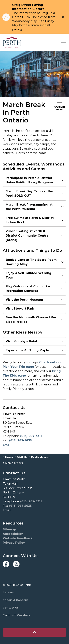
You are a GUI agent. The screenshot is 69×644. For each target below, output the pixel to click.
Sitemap (9, 529)
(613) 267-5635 (20, 440)
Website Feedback (18, 538)
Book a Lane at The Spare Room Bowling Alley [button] (31, 262)
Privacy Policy (14, 543)
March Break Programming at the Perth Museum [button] (29, 207)
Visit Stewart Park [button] (20, 309)
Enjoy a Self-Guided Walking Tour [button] (29, 275)
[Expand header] (63, 43)
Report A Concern (15, 600)
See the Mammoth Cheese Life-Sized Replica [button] (31, 320)
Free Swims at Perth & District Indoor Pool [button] (30, 220)
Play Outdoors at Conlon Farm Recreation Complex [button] (30, 289)
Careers (8, 592)
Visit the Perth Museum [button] (24, 300)
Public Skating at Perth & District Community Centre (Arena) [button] (27, 236)
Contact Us (11, 608)
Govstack (24, 615)
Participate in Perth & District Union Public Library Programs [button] (30, 180)
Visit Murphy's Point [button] (21, 341)
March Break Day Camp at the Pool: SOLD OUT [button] (29, 193)
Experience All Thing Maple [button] (27, 350)
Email (7, 445)
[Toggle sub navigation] (59, 107)
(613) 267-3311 (31, 436)
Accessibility (13, 534)
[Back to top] (34, 632)
